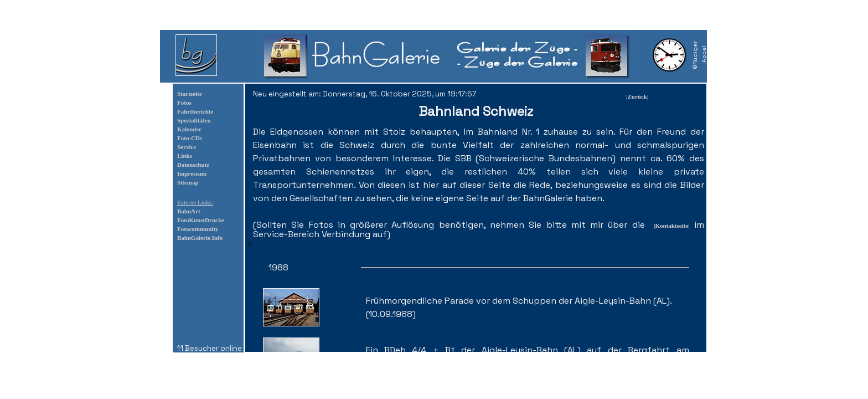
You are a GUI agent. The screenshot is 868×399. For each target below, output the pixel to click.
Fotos (184, 103)
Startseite (190, 94)
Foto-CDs (190, 138)
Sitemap (188, 182)
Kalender (189, 129)
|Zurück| (637, 96)
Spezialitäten (194, 120)
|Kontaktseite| (672, 226)
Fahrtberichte (195, 111)
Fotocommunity (198, 229)
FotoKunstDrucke (201, 220)
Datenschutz (193, 165)
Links (185, 156)
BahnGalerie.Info (200, 238)
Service (187, 147)
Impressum (192, 173)
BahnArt (189, 211)
